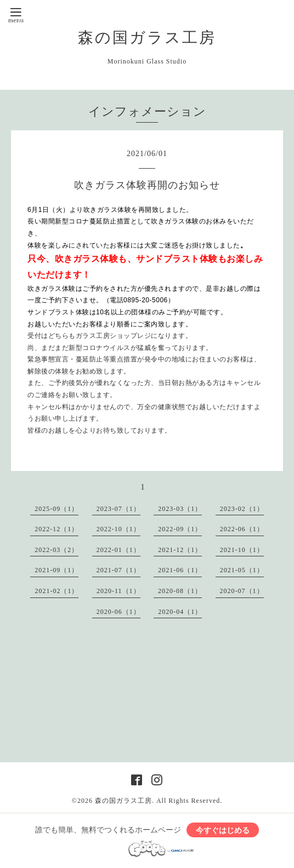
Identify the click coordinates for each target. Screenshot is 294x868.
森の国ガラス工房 (147, 38)
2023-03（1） (180, 509)
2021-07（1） (118, 570)
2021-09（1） (56, 570)
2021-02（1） (56, 591)
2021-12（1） (180, 550)
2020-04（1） (180, 612)
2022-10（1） (118, 529)
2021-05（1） (242, 570)
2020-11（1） (118, 591)
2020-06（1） (118, 612)
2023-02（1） (242, 509)
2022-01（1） (118, 550)
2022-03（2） (56, 550)
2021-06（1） (180, 570)
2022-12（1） (56, 529)
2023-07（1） (118, 509)
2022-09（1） (180, 529)
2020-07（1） (242, 591)
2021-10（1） (242, 550)
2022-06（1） (242, 529)
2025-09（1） (56, 509)
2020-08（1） (180, 591)
